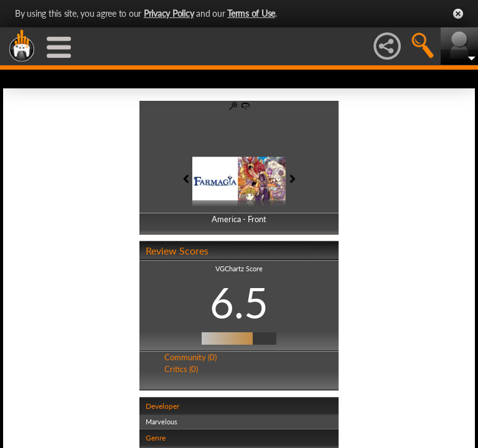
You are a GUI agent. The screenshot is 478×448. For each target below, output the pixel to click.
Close (458, 14)
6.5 (239, 302)
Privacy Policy (169, 13)
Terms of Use (251, 13)
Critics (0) (181, 369)
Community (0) (190, 357)
